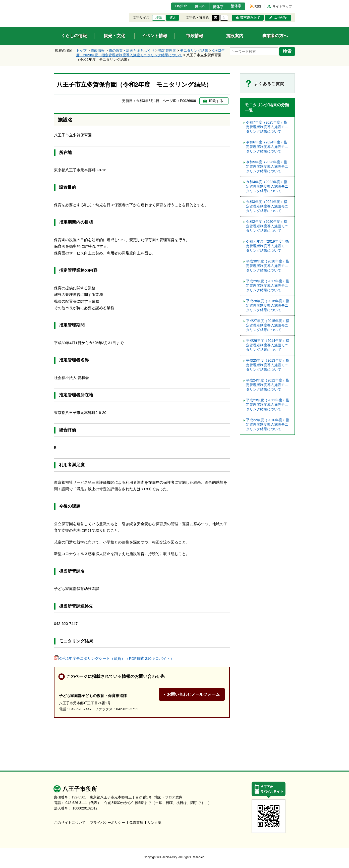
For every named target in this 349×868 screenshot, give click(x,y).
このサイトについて (70, 823)
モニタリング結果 (194, 50)
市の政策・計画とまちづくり (132, 50)
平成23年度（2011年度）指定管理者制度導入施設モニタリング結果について (268, 405)
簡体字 (215, 7)
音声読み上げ (250, 18)
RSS (258, 6)
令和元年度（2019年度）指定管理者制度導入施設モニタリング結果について (268, 246)
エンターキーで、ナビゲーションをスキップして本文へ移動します (54, 3)
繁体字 (235, 6)
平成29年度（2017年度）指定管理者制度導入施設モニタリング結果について (268, 286)
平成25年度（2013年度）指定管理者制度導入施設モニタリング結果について (268, 365)
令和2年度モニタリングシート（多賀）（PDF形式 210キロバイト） (114, 658)
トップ (81, 50)
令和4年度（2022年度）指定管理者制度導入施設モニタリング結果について (267, 186)
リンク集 (154, 823)
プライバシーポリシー (107, 823)
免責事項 (136, 823)
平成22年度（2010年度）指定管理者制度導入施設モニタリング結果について (268, 425)
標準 (159, 18)
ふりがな (280, 18)
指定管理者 (167, 50)
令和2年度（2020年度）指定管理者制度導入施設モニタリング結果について (267, 226)
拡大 (172, 18)
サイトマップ (282, 6)
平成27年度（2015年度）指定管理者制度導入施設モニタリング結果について (268, 325)
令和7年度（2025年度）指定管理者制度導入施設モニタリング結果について (267, 127)
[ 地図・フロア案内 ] (169, 797)
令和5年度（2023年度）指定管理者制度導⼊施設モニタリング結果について (267, 167)
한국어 (195, 6)
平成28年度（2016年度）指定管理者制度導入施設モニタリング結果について (268, 306)
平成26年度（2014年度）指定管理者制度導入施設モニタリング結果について (268, 345)
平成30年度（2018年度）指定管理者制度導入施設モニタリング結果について (268, 266)
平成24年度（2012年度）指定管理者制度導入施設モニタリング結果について (268, 385)
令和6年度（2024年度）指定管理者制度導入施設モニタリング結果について (267, 147)
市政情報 (98, 50)
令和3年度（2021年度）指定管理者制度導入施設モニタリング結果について (267, 206)
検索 (288, 51)
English (175, 6)
